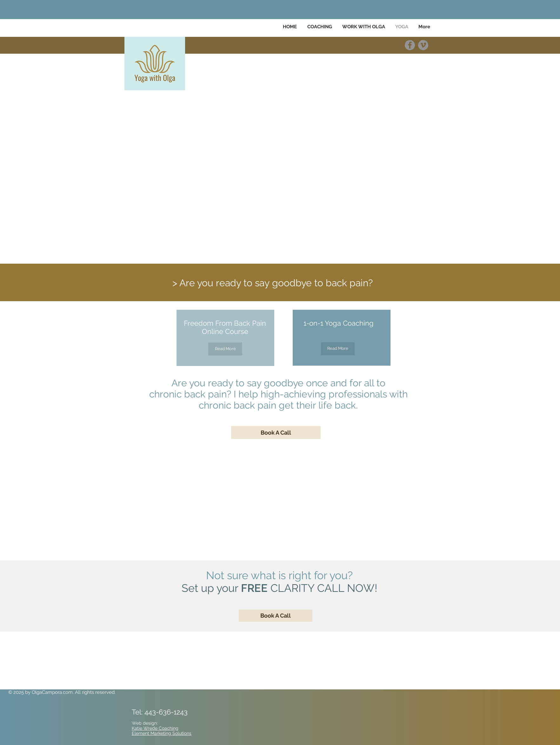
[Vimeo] (423, 45)
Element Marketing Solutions (162, 733)
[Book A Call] (276, 433)
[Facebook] (410, 45)
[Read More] (225, 349)
